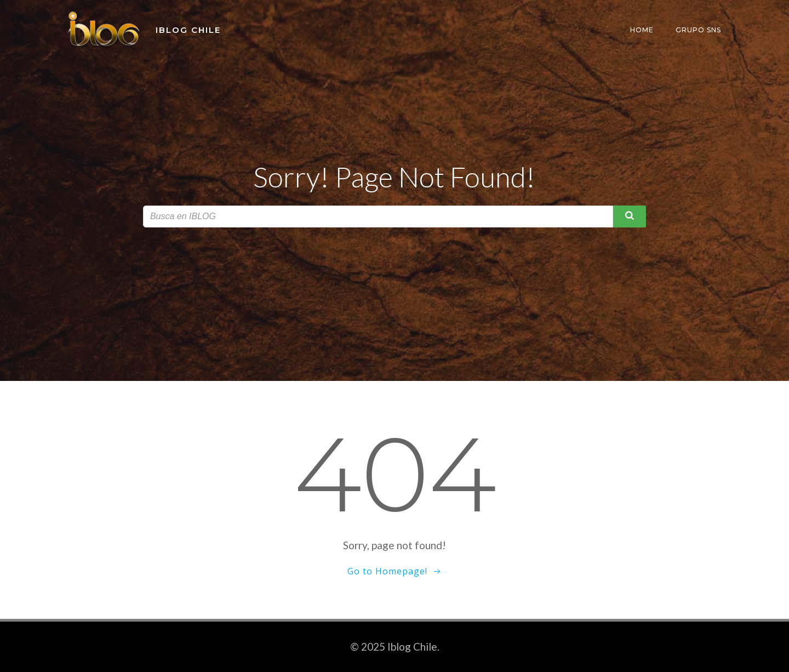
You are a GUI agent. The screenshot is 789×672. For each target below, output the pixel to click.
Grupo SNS (698, 30)
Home (642, 30)
